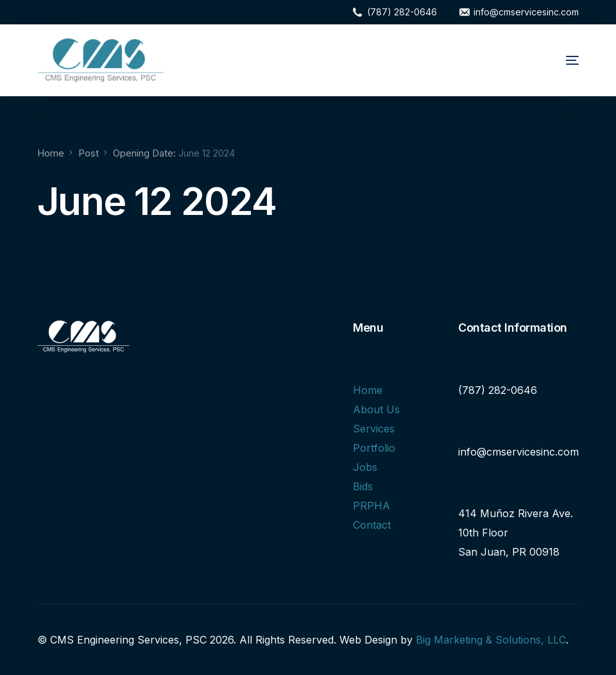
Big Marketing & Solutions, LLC (491, 640)
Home (368, 390)
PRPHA (372, 506)
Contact (372, 525)
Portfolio (374, 448)
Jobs (365, 467)
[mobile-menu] (556, 60)
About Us (376, 409)
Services (374, 429)
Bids (363, 486)
